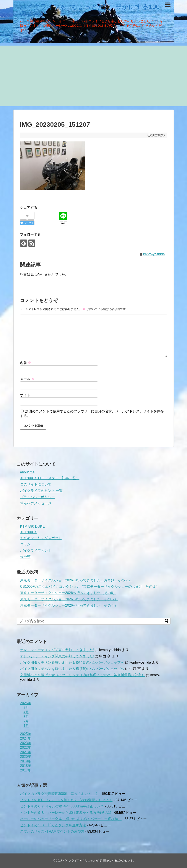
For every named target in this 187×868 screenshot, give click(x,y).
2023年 (26, 743)
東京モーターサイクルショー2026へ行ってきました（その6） (68, 593)
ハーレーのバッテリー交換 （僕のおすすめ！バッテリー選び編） (71, 819)
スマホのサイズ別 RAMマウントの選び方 (52, 831)
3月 (26, 717)
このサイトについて (36, 484)
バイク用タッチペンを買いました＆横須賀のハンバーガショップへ (72, 662)
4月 (26, 712)
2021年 (26, 752)
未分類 (25, 557)
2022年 (26, 747)
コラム (25, 544)
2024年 (26, 738)
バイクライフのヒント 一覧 (41, 491)
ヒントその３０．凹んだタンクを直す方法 (53, 825)
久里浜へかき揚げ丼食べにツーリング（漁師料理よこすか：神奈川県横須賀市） (83, 675)
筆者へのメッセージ (36, 503)
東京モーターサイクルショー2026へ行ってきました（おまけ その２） (76, 580)
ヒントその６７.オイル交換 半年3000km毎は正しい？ (62, 806)
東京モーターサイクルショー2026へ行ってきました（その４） (69, 605)
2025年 (26, 734)
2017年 (26, 770)
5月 (26, 708)
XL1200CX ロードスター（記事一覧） (50, 478)
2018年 (26, 766)
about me (27, 472)
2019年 (26, 761)
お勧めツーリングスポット (41, 538)
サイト (25, 395)
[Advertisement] (93, 76)
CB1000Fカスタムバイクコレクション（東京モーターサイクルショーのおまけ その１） (90, 587)
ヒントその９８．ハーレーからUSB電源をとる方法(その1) (66, 813)
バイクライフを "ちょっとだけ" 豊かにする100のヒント (90, 10)
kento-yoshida (154, 254)
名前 (26, 363)
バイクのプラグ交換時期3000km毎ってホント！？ (59, 794)
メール (27, 379)
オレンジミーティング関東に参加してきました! (57, 650)
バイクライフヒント (36, 550)
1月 (26, 726)
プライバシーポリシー (37, 497)
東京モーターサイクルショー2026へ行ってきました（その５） (69, 599)
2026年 (26, 703)
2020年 (26, 757)
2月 (26, 721)
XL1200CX (28, 532)
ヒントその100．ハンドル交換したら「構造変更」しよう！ (66, 800)
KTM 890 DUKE (33, 526)
